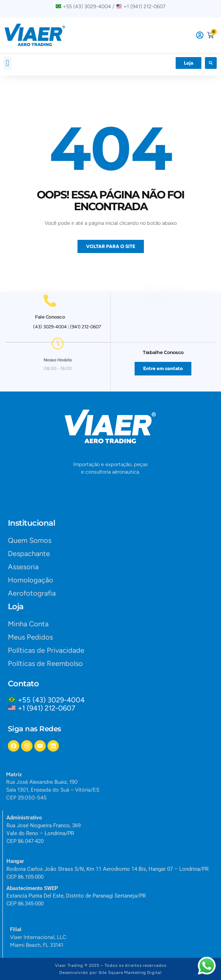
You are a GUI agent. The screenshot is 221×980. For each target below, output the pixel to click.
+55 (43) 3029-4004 (53, 700)
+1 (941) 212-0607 (47, 708)
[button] (7, 63)
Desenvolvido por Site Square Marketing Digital (110, 973)
